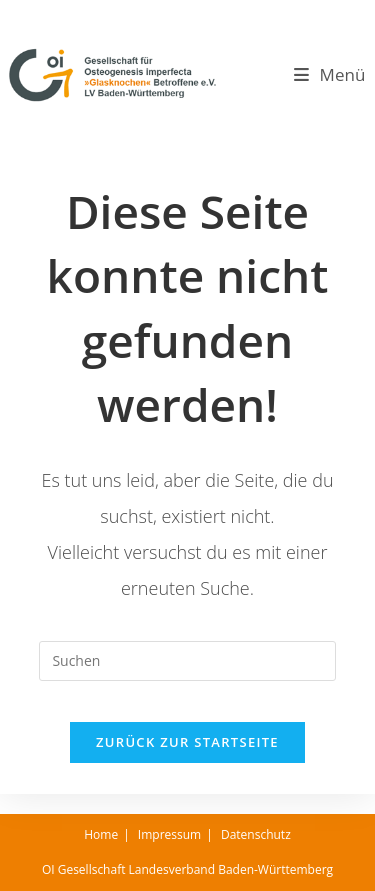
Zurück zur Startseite (187, 742)
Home (101, 834)
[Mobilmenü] (330, 74)
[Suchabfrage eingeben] (187, 661)
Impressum (169, 834)
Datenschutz (256, 834)
